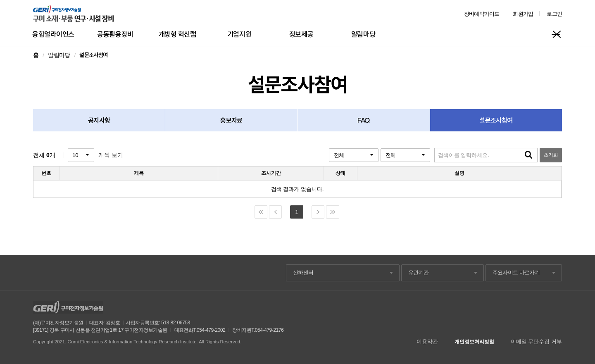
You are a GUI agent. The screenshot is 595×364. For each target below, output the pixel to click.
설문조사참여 (496, 120)
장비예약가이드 (482, 14)
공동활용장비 (115, 34)
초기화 (551, 155)
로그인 (554, 14)
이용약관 (427, 341)
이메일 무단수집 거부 (536, 341)
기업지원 (239, 34)
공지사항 (99, 120)
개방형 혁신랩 (177, 34)
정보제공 (301, 34)
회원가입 (523, 14)
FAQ (364, 120)
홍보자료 (231, 120)
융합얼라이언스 (53, 34)
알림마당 (363, 34)
